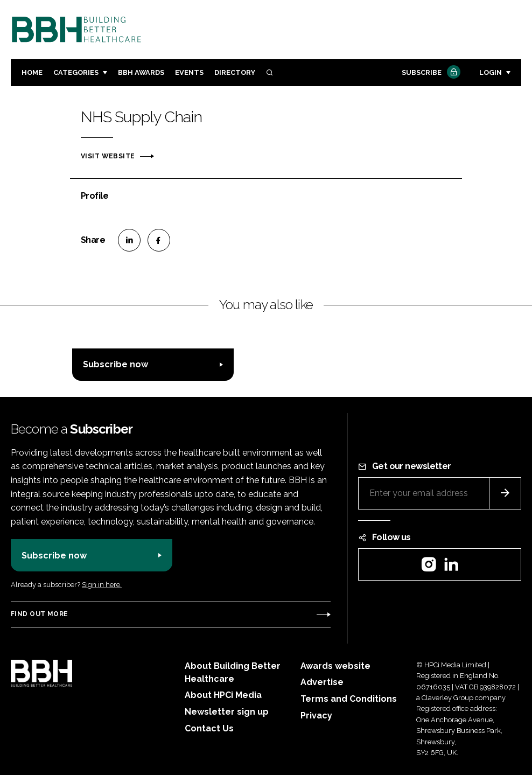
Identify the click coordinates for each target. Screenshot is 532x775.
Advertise (322, 682)
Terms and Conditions (349, 699)
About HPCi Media (223, 695)
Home (32, 72)
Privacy (316, 715)
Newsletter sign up (227, 712)
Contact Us (209, 728)
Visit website (108, 156)
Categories (76, 72)
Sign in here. (102, 585)
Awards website (335, 666)
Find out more (39, 614)
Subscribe (430, 73)
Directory (235, 72)
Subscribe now (115, 364)
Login (491, 72)
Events (189, 72)
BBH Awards (141, 72)
